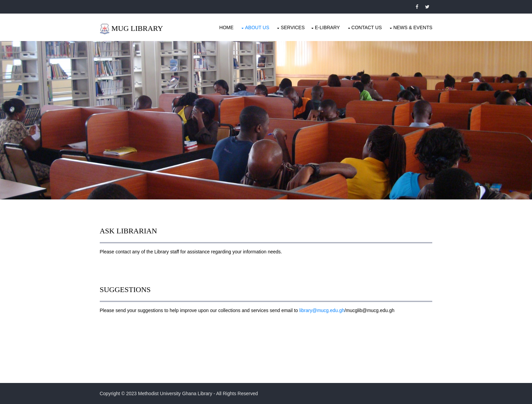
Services (292, 27)
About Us (257, 27)
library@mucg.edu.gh (322, 310)
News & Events (412, 27)
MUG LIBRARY (138, 28)
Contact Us (366, 27)
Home (226, 27)
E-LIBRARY (327, 27)
